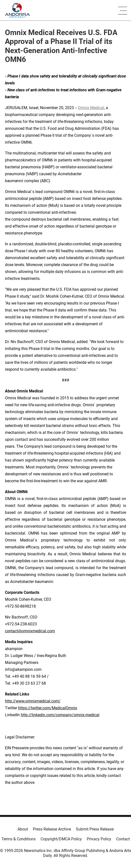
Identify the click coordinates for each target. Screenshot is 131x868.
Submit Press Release (95, 829)
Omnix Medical (91, 108)
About (23, 829)
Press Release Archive (52, 829)
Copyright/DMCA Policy (61, 839)
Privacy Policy (99, 839)
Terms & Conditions (19, 839)
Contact (123, 839)
